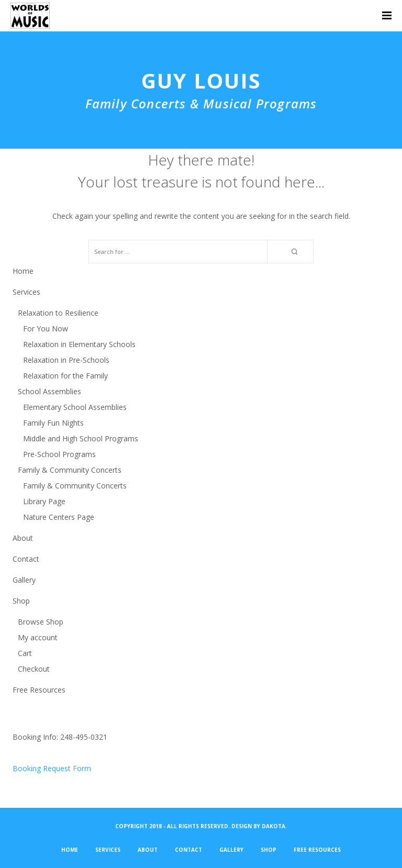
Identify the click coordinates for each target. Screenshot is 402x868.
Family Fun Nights (53, 423)
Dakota (273, 826)
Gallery (24, 580)
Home (23, 271)
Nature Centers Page (59, 517)
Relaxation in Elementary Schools (79, 344)
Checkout (34, 669)
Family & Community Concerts (70, 470)
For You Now (46, 329)
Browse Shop (41, 622)
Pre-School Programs (59, 454)
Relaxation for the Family (65, 376)
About (23, 538)
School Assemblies (49, 391)
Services (26, 292)
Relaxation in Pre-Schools (66, 360)
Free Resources (39, 690)
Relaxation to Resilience (58, 313)
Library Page (44, 501)
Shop (21, 601)
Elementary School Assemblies (75, 407)
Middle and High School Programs (81, 438)
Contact (26, 559)
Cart (25, 653)
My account (38, 637)
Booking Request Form (52, 768)
